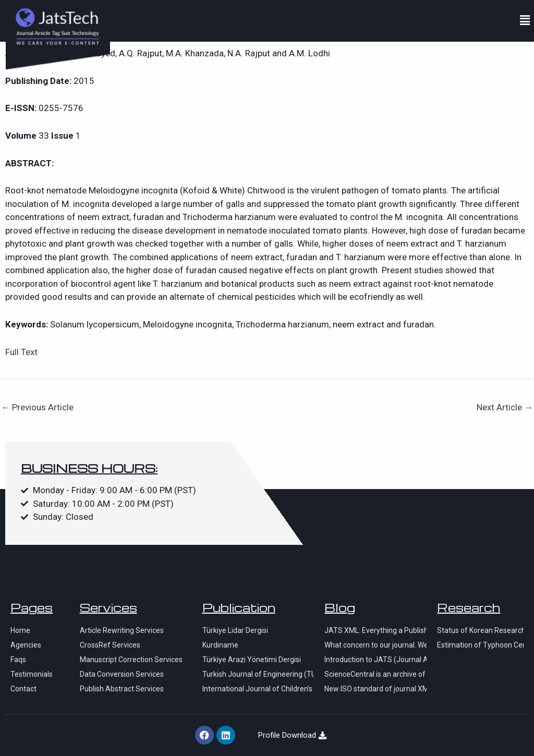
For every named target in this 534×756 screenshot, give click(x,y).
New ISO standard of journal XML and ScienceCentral (375, 689)
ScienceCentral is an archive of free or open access (375, 674)
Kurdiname (220, 645)
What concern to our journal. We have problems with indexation (375, 645)
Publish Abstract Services (122, 689)
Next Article (505, 407)
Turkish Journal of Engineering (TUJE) (258, 674)
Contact (23, 689)
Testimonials (32, 674)
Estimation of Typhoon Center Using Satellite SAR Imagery (480, 645)
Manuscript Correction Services (131, 660)
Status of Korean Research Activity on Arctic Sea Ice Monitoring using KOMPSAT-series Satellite (480, 630)
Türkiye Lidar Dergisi (235, 630)
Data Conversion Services (122, 674)
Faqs (18, 660)
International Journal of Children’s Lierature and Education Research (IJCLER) (258, 689)
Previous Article (37, 407)
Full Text (21, 352)
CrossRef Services (110, 645)
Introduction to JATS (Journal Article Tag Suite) (375, 660)
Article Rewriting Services (122, 630)
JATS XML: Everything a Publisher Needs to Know (375, 630)
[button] (525, 20)
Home (20, 630)
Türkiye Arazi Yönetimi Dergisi (252, 660)
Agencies (26, 645)
